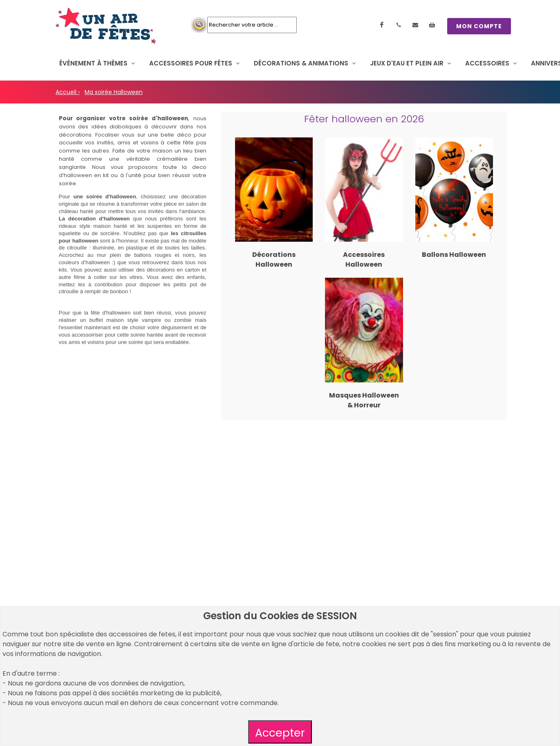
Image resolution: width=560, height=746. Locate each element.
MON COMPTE (479, 26)
